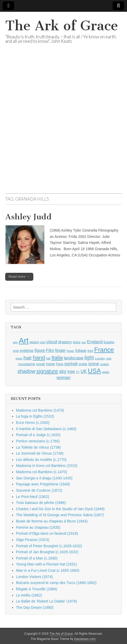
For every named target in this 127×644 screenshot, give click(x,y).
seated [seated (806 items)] (105, 364)
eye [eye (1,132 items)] (16, 351)
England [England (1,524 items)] (95, 342)
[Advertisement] (63, 125)
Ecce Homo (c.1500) (33, 423)
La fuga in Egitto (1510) (35, 416)
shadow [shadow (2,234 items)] (26, 371)
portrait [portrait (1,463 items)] (71, 364)
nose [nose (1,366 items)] (51, 364)
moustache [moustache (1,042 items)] (27, 364)
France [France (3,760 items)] (104, 350)
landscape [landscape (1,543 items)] (74, 358)
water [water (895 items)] (106, 372)
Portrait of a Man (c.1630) (37, 558)
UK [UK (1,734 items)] (84, 371)
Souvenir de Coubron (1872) (39, 490)
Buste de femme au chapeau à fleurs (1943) (52, 521)
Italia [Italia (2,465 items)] (57, 357)
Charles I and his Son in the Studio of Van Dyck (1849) (60, 509)
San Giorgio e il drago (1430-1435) (44, 478)
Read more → (19, 277)
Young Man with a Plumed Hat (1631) (46, 564)
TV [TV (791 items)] (78, 372)
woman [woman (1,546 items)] (63, 377)
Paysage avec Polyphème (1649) (43, 484)
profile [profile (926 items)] (83, 364)
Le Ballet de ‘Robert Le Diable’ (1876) (46, 601)
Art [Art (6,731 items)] (24, 341)
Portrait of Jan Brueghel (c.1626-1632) (47, 552)
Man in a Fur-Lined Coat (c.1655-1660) (48, 570)
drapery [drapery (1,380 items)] (65, 342)
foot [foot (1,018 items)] (90, 351)
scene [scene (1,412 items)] (94, 364)
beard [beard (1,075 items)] (34, 342)
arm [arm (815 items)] (15, 342)
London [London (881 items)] (100, 358)
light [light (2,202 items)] (89, 358)
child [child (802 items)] (42, 342)
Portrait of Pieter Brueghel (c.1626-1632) (49, 546)
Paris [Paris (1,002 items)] (60, 364)
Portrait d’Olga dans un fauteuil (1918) (47, 533)
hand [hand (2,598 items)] (39, 357)
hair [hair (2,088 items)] (28, 358)
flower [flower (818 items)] (71, 351)
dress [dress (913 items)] (77, 342)
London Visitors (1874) (34, 577)
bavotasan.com (85, 639)
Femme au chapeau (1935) (38, 527)
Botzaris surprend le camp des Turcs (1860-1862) (56, 583)
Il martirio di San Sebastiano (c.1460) (46, 429)
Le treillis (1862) (29, 595)
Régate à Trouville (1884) (37, 589)
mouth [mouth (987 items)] (41, 364)
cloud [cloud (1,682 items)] (52, 342)
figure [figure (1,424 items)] (40, 350)
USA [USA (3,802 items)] (95, 371)
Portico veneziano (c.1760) (38, 441)
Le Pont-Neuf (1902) (33, 497)
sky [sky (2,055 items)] (63, 371)
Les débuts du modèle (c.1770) (41, 460)
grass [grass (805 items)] (19, 358)
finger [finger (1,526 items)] (60, 350)
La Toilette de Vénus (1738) (38, 447)
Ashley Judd (28, 217)
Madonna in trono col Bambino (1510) (47, 466)
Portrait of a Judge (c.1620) (38, 435)
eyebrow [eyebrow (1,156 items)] (27, 351)
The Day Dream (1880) (35, 607)
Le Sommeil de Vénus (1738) (40, 453)
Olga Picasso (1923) (33, 540)
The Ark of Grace (62, 26)
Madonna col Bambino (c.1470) (42, 472)
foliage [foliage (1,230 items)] (81, 351)
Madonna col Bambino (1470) (40, 410)
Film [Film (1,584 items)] (50, 350)
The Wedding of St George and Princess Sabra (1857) (60, 515)
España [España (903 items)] (109, 342)
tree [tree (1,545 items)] (71, 371)
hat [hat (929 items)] (48, 358)
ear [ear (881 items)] (84, 342)
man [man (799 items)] (109, 358)
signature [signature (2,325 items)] (47, 371)
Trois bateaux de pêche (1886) (41, 503)
